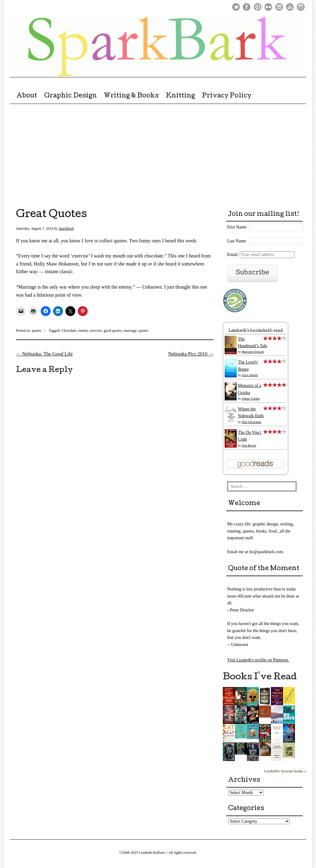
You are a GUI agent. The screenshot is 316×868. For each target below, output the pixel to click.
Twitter (236, 7)
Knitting (180, 96)
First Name (237, 227)
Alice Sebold (250, 375)
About (27, 96)
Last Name (237, 241)
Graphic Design (71, 96)
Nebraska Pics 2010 (191, 354)
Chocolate (69, 331)
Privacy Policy (227, 96)
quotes (37, 331)
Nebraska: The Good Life (44, 354)
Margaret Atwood (253, 352)
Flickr (268, 7)
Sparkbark (66, 228)
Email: (261, 255)
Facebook (247, 7)
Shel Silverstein (252, 422)
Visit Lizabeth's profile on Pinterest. (258, 660)
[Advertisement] (158, 152)
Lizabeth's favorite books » (285, 771)
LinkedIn (279, 7)
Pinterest (258, 7)
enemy (83, 331)
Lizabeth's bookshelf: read (256, 331)
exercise (96, 331)
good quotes (113, 331)
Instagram (301, 7)
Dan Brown (249, 445)
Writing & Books (131, 96)
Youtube (290, 7)
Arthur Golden (251, 399)
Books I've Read (260, 677)
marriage (130, 331)
